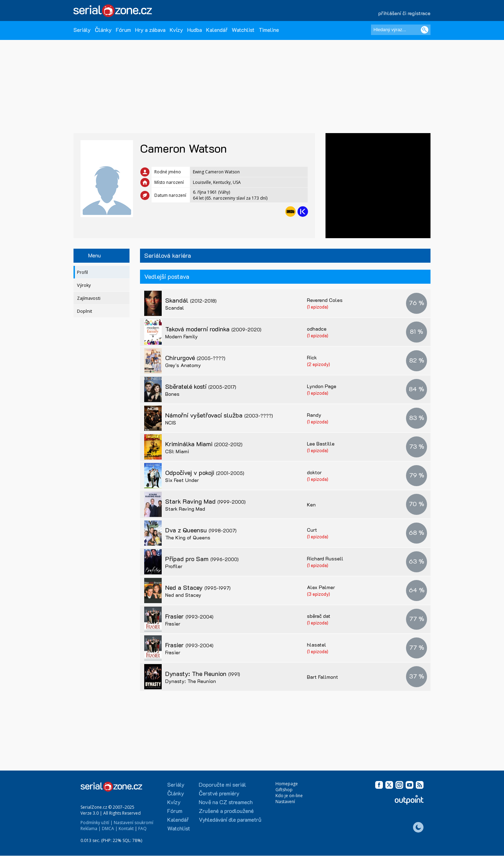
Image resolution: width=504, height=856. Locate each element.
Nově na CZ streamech (226, 802)
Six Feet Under (182, 480)
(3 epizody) (318, 594)
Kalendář (217, 30)
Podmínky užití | (97, 823)
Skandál (191, 300)
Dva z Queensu (201, 530)
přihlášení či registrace (404, 13)
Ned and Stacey (183, 595)
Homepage (287, 784)
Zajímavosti (89, 298)
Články (103, 30)
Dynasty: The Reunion (203, 674)
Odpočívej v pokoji (205, 472)
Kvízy (176, 30)
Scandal (175, 308)
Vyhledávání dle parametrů (230, 819)
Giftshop (284, 790)
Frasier (189, 616)
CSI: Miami (177, 451)
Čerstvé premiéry (219, 793)
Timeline (269, 30)
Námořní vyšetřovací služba (219, 415)
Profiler (174, 566)
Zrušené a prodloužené (226, 811)
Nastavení (285, 802)
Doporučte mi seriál (222, 784)
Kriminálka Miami (204, 444)
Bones (172, 394)
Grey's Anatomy (183, 365)
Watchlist (243, 30)
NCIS (171, 423)
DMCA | (110, 829)
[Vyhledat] (425, 30)
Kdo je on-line (289, 796)
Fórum (123, 30)
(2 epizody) (318, 364)
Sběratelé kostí (201, 386)
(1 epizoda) (318, 307)
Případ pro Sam (202, 559)
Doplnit (85, 311)
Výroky (84, 285)
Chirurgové (195, 358)
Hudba (195, 30)
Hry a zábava (150, 30)
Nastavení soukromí (134, 823)
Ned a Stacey (198, 587)
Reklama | (91, 829)
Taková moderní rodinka (213, 329)
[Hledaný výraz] (401, 30)
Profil (82, 272)
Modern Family (181, 336)
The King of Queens (188, 537)
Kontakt (126, 829)
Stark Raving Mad (205, 501)
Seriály (82, 30)
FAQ (142, 829)
